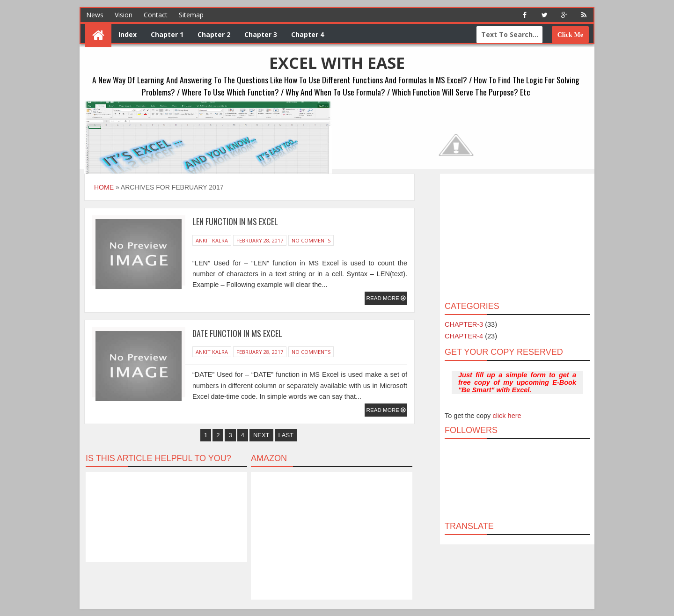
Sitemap (191, 15)
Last (286, 435)
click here (507, 416)
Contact (156, 15)
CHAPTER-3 (464, 324)
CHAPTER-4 (464, 336)
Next (261, 435)
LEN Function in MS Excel (235, 221)
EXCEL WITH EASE (337, 63)
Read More (384, 298)
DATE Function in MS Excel (237, 333)
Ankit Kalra (212, 240)
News (95, 15)
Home (104, 187)
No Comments (311, 240)
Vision (124, 15)
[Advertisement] (517, 237)
